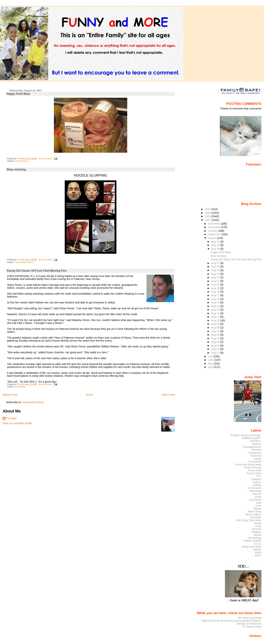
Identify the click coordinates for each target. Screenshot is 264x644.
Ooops (257, 523)
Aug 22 (216, 277)
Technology (255, 538)
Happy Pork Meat (18, 94)
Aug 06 (216, 335)
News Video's (253, 514)
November (214, 227)
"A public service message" (245, 435)
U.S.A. (258, 544)
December (214, 224)
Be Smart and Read (250, 618)
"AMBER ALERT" (251, 438)
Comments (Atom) (33, 402)
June (211, 360)
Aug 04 (216, 342)
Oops (258, 526)
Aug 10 (216, 320)
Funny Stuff (20, 262)
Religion (257, 532)
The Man (11, 418)
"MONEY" (256, 441)
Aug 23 (216, 274)
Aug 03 (216, 346)
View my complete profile (17, 423)
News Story (255, 511)
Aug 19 (216, 288)
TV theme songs (252, 627)
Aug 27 (216, 263)
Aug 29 (216, 249)
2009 (208, 213)
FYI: (259, 476)
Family (257, 459)
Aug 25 (216, 267)
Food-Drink (255, 462)
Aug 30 (216, 245)
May (211, 364)
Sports (258, 535)
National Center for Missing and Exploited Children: (232, 621)
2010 (208, 209)
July (211, 356)
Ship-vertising (16, 169)
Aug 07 (216, 331)
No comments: (46, 159)
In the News (20, 387)
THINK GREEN (252, 541)
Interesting (255, 491)
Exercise (256, 456)
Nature (257, 509)
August (213, 238)
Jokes (258, 497)
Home (89, 395)
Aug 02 (216, 349)
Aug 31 (216, 242)
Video (258, 553)
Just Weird (255, 500)
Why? (258, 555)
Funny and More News (248, 465)
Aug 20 (216, 285)
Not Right (256, 517)
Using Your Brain (252, 547)
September (215, 234)
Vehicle (257, 550)
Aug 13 (216, 310)
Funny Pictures (22, 161)
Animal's (256, 450)
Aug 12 (216, 313)
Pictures (30, 262)
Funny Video (254, 473)
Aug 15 (216, 302)
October (213, 231)
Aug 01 (216, 353)
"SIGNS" (256, 444)
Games (257, 482)
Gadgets (256, 479)
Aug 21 (216, 281)
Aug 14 (216, 306)
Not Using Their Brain (249, 520)
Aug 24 (216, 270)
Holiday (257, 485)
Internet (257, 494)
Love (258, 506)
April (211, 367)
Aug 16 (216, 299)
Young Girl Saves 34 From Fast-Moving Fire (36, 271)
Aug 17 (216, 295)
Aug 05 (216, 338)
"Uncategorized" (252, 447)
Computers (255, 453)
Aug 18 (216, 292)
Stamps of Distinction (249, 624)
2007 (208, 220)
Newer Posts (10, 395)
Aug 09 (216, 324)
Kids (259, 503)
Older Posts (168, 395)
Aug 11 (216, 317)
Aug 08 (216, 328)
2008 (208, 216)
